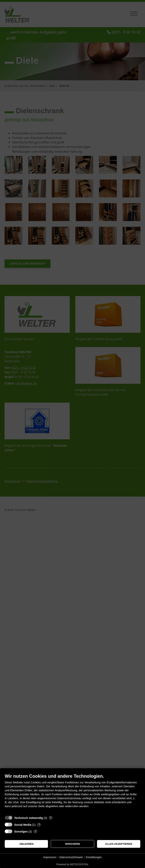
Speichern (73, 844)
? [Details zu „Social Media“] (39, 825)
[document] (72, 793)
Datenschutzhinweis (71, 857)
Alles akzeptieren (119, 844)
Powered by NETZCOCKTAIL (72, 864)
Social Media (23, 825)
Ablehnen (26, 844)
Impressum (50, 857)
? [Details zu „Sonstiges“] (35, 831)
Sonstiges (21, 831)
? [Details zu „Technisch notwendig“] (51, 818)
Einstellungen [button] (94, 857)
